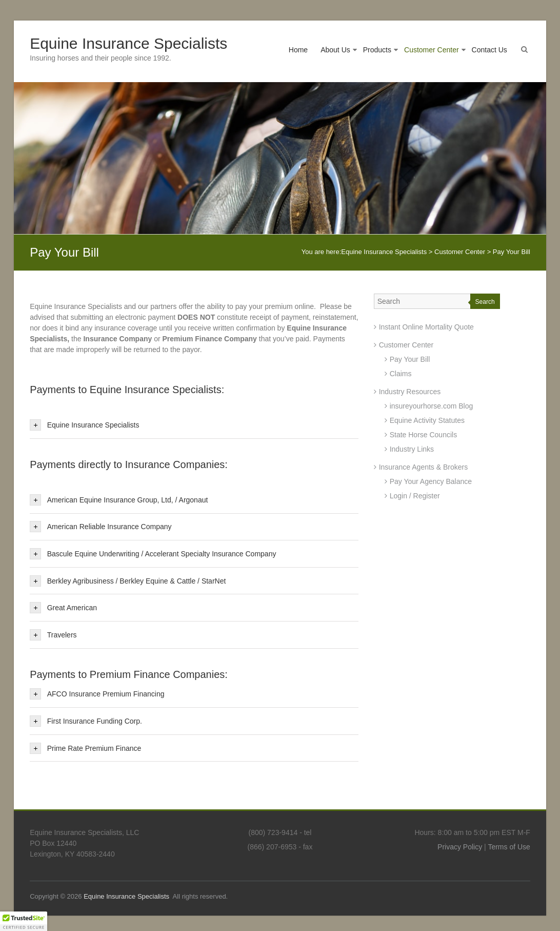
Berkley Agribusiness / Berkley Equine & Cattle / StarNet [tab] (128, 581)
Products (377, 50)
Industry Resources (410, 392)
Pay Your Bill (410, 359)
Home (298, 50)
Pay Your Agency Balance (431, 481)
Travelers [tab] (53, 635)
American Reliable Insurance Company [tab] (101, 527)
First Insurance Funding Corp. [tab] (86, 721)
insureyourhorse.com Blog (432, 406)
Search (485, 302)
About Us (335, 50)
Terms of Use (509, 847)
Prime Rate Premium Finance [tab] (85, 748)
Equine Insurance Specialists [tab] (84, 425)
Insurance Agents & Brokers (424, 467)
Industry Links (412, 449)
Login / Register (415, 496)
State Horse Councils (424, 435)
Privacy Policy (460, 847)
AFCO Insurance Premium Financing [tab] (97, 694)
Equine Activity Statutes (427, 420)
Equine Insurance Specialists (128, 43)
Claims (401, 374)
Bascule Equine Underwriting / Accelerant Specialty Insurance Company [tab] (153, 554)
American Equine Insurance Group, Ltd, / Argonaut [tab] (119, 500)
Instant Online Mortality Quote (426, 327)
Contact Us (489, 50)
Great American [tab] (63, 608)
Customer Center (432, 50)
